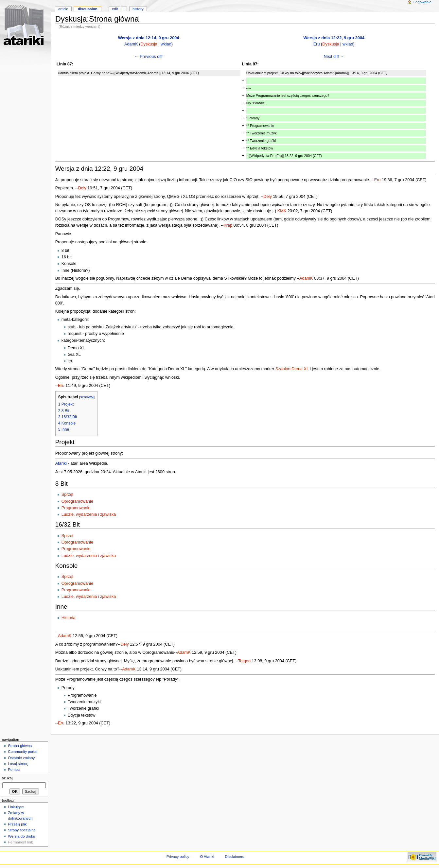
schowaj (87, 397)
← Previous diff (149, 57)
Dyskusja (149, 44)
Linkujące (16, 807)
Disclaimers (234, 857)
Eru (317, 44)
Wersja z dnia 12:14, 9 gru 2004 (149, 38)
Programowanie (76, 508)
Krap (228, 225)
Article (63, 9)
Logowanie (422, 2)
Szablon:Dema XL (292, 369)
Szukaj (7, 778)
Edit (115, 9)
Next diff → (334, 57)
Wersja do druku (21, 836)
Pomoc (14, 770)
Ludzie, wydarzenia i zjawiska (89, 514)
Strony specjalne (22, 830)
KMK (282, 211)
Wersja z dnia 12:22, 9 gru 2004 (334, 38)
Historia (69, 618)
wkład (166, 44)
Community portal (23, 752)
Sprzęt (68, 495)
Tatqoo (244, 661)
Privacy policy (178, 857)
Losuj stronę (18, 764)
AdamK (131, 44)
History (138, 9)
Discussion (88, 9)
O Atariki (207, 857)
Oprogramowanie (77, 501)
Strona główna (20, 746)
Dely (82, 188)
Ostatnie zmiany (21, 758)
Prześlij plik (17, 824)
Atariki (61, 463)
